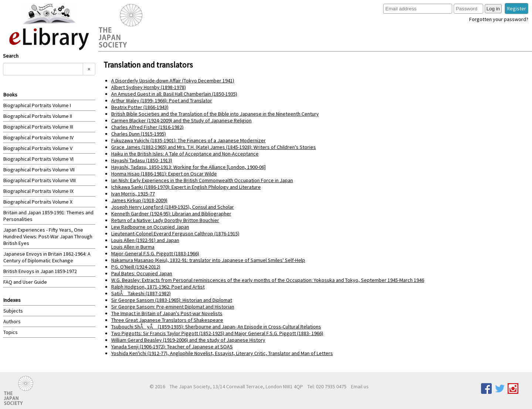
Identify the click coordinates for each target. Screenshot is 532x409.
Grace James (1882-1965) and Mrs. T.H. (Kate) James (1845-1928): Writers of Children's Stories (214, 147)
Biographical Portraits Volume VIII (40, 180)
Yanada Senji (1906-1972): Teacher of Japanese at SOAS (172, 347)
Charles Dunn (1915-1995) (139, 134)
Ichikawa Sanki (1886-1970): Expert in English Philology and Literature (186, 187)
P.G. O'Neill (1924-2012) (136, 267)
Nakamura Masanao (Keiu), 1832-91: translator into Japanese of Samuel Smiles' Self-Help (208, 260)
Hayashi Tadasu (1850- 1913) (142, 160)
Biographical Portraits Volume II (38, 116)
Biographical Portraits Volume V (38, 148)
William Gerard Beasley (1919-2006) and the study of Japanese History (188, 340)
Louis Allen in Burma (133, 247)
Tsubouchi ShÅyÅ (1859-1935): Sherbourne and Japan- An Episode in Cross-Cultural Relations (216, 327)
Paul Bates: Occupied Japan (142, 273)
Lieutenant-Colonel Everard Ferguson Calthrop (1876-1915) (175, 234)
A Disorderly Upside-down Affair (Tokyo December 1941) (173, 81)
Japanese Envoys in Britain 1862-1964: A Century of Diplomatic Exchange (47, 257)
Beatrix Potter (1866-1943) (140, 107)
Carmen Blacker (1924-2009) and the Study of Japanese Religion (181, 120)
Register (516, 8)
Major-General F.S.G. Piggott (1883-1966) (155, 253)
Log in (493, 9)
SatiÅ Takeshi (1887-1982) (141, 293)
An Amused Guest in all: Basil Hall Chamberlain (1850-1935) (174, 94)
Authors (12, 321)
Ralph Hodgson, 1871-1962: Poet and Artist (158, 287)
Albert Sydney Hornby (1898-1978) (149, 87)
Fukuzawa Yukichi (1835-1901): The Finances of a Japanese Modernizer (188, 140)
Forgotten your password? (499, 19)
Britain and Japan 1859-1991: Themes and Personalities (48, 216)
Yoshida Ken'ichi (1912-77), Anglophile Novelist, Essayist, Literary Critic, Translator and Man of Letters (222, 353)
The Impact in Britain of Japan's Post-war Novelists (167, 313)
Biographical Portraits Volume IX (38, 191)
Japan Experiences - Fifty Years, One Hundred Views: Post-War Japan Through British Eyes (48, 236)
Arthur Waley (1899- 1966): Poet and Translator (162, 100)
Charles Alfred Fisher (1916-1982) (147, 127)
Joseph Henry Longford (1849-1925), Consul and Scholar (173, 207)
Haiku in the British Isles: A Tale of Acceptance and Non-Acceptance (185, 154)
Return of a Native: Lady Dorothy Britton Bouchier (165, 220)
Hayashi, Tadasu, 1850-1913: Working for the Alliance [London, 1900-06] (188, 167)
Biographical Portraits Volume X (38, 202)
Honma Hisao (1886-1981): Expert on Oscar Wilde (164, 174)
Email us (360, 386)
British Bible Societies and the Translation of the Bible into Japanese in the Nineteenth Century (215, 114)
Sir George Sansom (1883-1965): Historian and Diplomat (172, 300)
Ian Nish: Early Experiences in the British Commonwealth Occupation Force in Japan (202, 180)
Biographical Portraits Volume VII (39, 170)
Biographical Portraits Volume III (38, 127)
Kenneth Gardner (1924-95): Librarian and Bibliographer (171, 214)
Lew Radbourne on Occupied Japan (150, 227)
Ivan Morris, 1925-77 (133, 194)
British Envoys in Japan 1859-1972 (40, 271)
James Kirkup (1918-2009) (139, 200)
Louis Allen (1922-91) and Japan (145, 240)
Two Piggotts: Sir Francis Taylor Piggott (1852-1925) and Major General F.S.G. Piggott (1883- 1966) (217, 333)
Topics (11, 332)
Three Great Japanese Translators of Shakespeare (167, 320)
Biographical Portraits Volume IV (38, 137)
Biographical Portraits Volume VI (38, 159)
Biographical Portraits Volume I (37, 105)
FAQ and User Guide (25, 282)
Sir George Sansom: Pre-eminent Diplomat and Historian (173, 307)
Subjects (13, 311)
